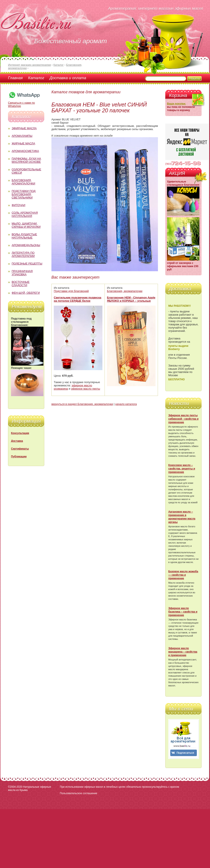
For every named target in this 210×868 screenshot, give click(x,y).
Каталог (36, 78)
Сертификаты (20, 449)
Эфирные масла (24, 128)
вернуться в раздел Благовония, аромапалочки (82, 404)
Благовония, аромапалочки (23, 182)
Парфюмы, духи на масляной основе (26, 160)
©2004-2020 (15, 787)
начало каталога (126, 404)
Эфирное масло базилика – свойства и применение (183, 612)
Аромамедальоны (26, 245)
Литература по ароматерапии (23, 254)
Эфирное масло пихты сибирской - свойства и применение (183, 419)
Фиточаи (18, 205)
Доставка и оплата (68, 78)
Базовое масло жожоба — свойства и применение (183, 575)
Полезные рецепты (27, 264)
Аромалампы (22, 136)
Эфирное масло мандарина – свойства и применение (183, 652)
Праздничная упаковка (22, 273)
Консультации (20, 433)
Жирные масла (23, 143)
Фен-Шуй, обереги (26, 293)
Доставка (17, 441)
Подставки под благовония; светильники (24, 194)
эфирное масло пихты (86, 389)
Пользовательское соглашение (79, 793)
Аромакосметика (25, 151)
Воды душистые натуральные (24, 236)
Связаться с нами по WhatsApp (24, 103)
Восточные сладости (21, 284)
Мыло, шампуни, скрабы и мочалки (26, 225)
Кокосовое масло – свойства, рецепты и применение (182, 469)
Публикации (19, 457)
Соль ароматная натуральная (25, 214)
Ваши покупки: (177, 104)
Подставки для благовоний (71, 291)
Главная (15, 78)
